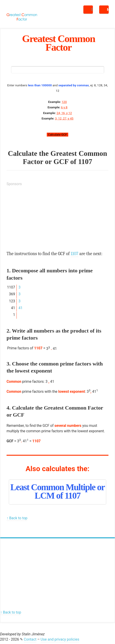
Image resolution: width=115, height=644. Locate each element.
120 (64, 102)
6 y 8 (64, 107)
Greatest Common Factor (59, 43)
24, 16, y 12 (64, 113)
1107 (85, 162)
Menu (108, 10)
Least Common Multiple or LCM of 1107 (58, 491)
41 (21, 308)
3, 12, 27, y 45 (64, 118)
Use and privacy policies (60, 639)
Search (92, 10)
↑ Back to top (17, 518)
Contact (30, 639)
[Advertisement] (40, 219)
